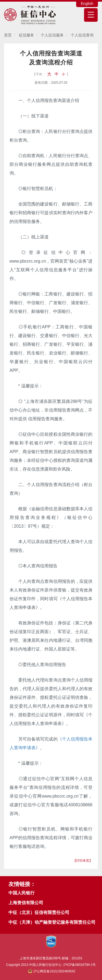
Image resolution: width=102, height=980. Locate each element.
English (87, 4)
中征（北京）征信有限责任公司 (39, 912)
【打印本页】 (83, 861)
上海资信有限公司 (26, 903)
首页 (8, 35)
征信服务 (26, 35)
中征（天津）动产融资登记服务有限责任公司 (52, 922)
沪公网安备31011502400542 (52, 971)
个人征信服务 (52, 35)
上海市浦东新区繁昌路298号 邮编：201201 (51, 958)
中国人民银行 (21, 893)
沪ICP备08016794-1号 (79, 965)
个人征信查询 (82, 35)
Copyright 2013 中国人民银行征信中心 (51, 968)
